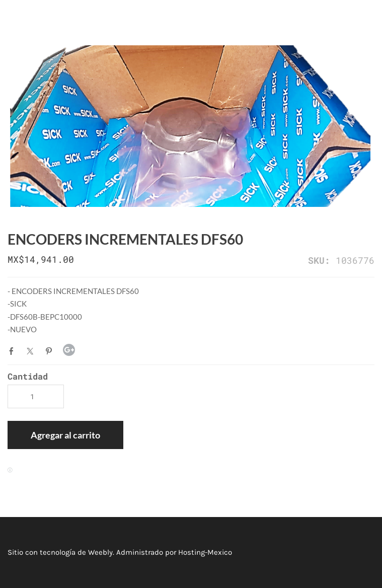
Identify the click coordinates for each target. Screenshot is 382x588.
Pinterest (51, 351)
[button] (65, 435)
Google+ (69, 350)
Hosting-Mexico (205, 552)
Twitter (32, 351)
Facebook (14, 351)
